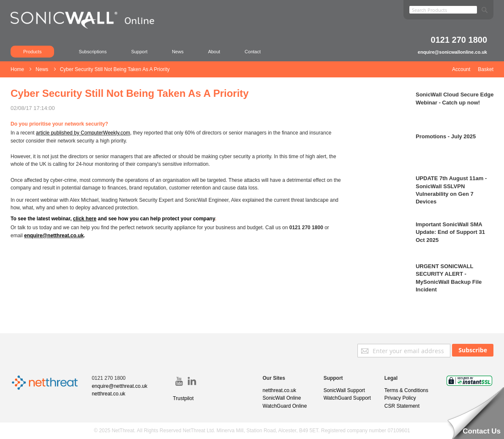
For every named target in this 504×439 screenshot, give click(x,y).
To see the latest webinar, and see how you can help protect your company (113, 219)
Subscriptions (93, 52)
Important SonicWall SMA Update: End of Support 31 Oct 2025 (450, 232)
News (178, 52)
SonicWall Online (282, 398)
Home (18, 69)
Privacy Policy (400, 398)
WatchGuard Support (347, 398)
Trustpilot (183, 398)
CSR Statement (402, 406)
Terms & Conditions (406, 390)
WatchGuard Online (285, 406)
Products (32, 52)
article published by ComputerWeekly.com (83, 133)
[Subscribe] (473, 350)
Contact (253, 52)
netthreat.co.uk (108, 394)
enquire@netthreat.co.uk (54, 236)
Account (461, 69)
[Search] (485, 8)
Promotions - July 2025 (446, 136)
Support (139, 52)
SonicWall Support (344, 390)
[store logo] (86, 32)
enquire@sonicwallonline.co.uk (452, 52)
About (214, 52)
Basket (486, 69)
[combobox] (443, 10)
